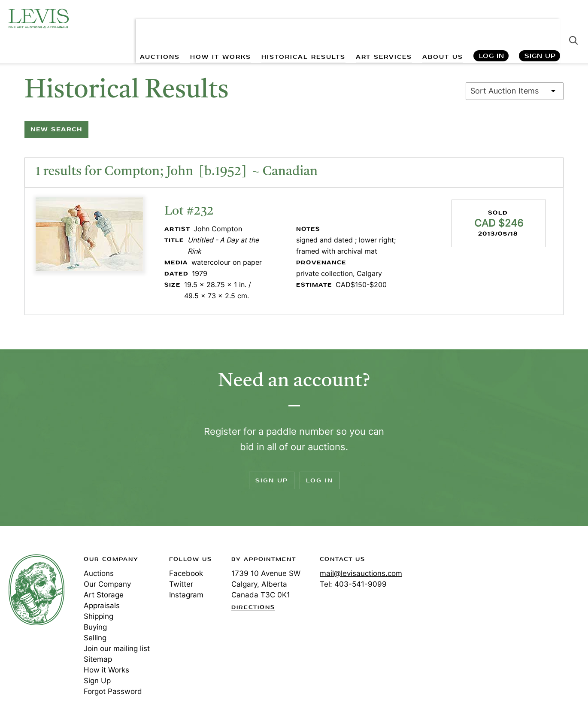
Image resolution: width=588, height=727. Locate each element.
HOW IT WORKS (218, 26)
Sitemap (98, 659)
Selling (95, 638)
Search (573, 26)
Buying (95, 627)
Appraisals (102, 606)
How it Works (106, 670)
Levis (36, 590)
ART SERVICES (383, 26)
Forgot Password (113, 691)
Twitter (181, 584)
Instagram (186, 595)
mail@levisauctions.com (361, 573)
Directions (253, 608)
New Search (56, 129)
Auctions (99, 573)
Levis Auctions (39, 18)
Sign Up (540, 26)
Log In (491, 26)
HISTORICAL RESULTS (302, 26)
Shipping (99, 616)
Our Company (107, 584)
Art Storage (104, 595)
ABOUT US (442, 26)
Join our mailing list (117, 648)
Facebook (186, 573)
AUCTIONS (157, 26)
